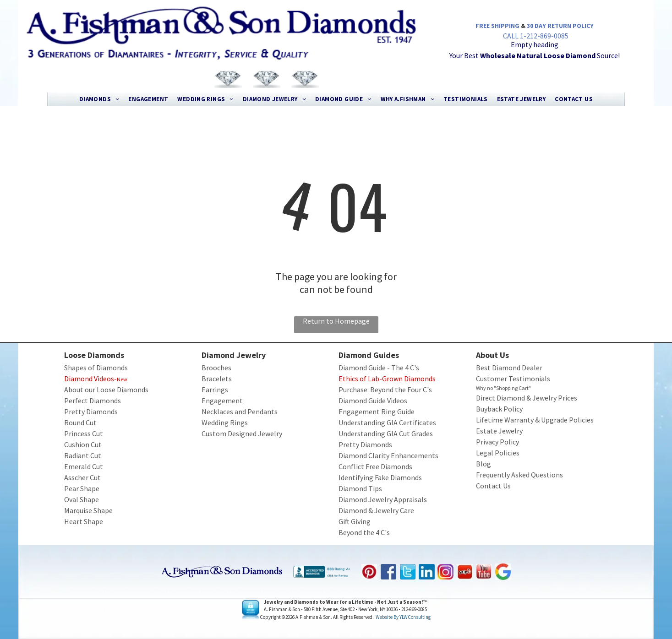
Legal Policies (498, 453)
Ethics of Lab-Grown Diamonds (387, 379)
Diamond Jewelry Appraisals (383, 499)
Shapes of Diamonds (96, 368)
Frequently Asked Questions (519, 475)
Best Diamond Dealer (509, 368)
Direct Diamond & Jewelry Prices (527, 398)
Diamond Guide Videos (373, 401)
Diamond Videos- (90, 379)
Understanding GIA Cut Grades (386, 433)
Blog (484, 464)
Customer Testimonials (513, 379)
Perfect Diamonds (93, 401)
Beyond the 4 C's (364, 532)
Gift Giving (355, 521)
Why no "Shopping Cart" (503, 388)
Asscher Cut (82, 477)
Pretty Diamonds (91, 412)
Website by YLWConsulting (403, 617)
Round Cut (80, 422)
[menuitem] (99, 99)
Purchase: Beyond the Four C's (385, 390)
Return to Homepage (336, 321)
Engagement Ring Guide (377, 412)
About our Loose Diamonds (106, 390)
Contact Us (493, 486)
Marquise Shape (88, 510)
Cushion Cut (83, 444)
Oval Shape (82, 499)
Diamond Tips (360, 488)
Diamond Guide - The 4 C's (379, 368)
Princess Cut (84, 433)
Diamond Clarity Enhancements (388, 455)
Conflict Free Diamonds (375, 466)
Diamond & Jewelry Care (376, 510)
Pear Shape (82, 488)
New (122, 379)
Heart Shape (84, 521)
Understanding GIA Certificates (387, 422)
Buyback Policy (499, 409)
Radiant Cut (83, 455)
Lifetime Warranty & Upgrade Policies (535, 420)
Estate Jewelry (499, 431)
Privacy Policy (497, 442)
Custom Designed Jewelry (242, 433)
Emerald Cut (84, 466)
